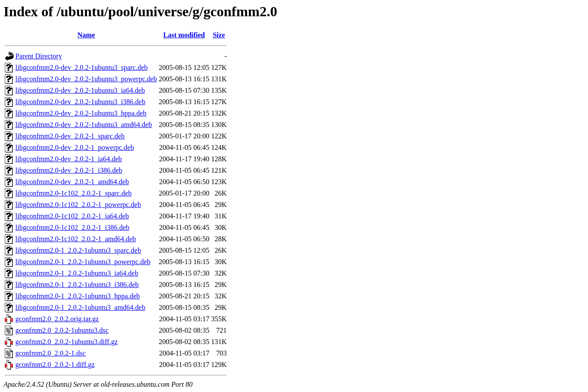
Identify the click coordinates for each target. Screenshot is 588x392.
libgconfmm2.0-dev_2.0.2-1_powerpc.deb (75, 147)
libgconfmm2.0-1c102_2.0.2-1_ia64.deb (72, 216)
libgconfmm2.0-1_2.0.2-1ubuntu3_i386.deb (77, 285)
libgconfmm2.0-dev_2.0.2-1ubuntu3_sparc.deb (81, 67)
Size (219, 35)
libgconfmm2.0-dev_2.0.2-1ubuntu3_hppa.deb (81, 113)
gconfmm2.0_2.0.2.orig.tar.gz (57, 319)
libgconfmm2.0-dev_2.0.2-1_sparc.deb (70, 136)
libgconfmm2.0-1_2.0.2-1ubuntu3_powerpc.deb (83, 262)
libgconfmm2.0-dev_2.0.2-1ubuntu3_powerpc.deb (86, 79)
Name (86, 35)
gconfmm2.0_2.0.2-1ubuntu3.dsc (62, 330)
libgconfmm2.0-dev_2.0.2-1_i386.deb (69, 170)
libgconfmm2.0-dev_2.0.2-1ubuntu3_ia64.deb (80, 90)
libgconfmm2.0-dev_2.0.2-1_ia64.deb (69, 159)
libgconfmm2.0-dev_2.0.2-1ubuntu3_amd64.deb (84, 125)
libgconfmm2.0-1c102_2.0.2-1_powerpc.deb (78, 205)
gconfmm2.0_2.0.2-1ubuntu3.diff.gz (67, 342)
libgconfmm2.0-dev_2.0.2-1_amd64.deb (72, 182)
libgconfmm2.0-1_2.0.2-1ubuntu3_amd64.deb (80, 307)
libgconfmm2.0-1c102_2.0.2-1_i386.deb (72, 227)
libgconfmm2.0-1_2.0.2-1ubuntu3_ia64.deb (77, 273)
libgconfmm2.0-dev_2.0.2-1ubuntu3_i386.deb (80, 102)
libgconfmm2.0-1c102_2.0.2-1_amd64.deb (76, 239)
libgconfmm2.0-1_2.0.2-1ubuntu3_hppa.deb (78, 296)
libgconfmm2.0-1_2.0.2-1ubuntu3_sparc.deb (78, 250)
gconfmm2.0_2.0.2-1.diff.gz (55, 365)
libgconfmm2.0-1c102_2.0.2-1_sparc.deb (74, 193)
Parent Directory (39, 56)
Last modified (184, 35)
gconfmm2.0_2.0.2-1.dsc (51, 353)
